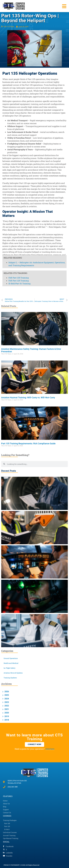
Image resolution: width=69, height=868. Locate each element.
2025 (6, 695)
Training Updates (10, 678)
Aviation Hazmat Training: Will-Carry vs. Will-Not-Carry (28, 398)
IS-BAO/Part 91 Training (19, 139)
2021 (6, 709)
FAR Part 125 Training (19, 136)
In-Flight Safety (10, 668)
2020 (6, 713)
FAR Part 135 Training (19, 134)
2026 (6, 692)
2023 (6, 702)
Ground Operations (11, 658)
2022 (6, 706)
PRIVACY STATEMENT (12, 865)
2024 (6, 699)
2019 (6, 716)
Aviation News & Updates (13, 673)
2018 (6, 720)
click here (50, 749)
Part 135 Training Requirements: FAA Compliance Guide (28, 444)
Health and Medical (11, 663)
